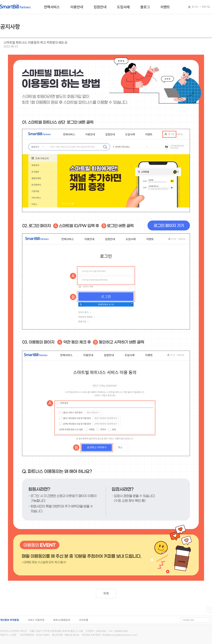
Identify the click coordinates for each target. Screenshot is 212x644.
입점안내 (100, 7)
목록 (106, 593)
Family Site (196, 620)
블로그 (145, 7)
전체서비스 (52, 7)
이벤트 (165, 7)
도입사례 (123, 7)
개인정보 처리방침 (9, 620)
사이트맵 (84, 620)
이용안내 (77, 7)
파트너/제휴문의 (62, 620)
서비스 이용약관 (36, 620)
